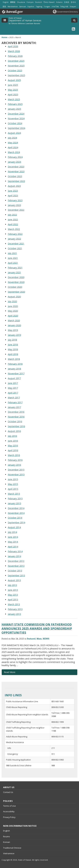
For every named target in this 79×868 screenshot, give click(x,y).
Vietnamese (9, 853)
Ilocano (6, 836)
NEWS (46, 639)
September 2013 (16, 575)
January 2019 (14, 335)
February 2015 (15, 499)
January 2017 (14, 407)
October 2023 (15, 176)
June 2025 (13, 85)
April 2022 (13, 224)
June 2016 (13, 441)
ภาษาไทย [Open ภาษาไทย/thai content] (55, 6)
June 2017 (13, 383)
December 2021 (16, 244)
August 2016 (14, 431)
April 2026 (13, 46)
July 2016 (12, 436)
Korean (7, 842)
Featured (31, 639)
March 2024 (14, 152)
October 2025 (15, 70)
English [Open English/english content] (6, 2)
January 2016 (14, 465)
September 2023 (16, 181)
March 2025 (14, 99)
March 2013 (14, 604)
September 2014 (16, 522)
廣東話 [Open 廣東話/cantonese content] (13, 2)
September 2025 (16, 75)
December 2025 (16, 61)
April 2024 (13, 147)
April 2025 (13, 95)
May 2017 (13, 388)
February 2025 (15, 104)
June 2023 (13, 191)
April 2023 (13, 196)
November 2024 (16, 118)
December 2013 (16, 561)
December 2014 (16, 508)
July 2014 (12, 532)
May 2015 (13, 484)
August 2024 (14, 133)
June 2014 (13, 537)
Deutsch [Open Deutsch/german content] (38, 2)
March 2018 (14, 359)
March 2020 (14, 320)
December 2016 (16, 412)
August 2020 (14, 297)
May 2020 (13, 311)
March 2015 (14, 494)
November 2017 (16, 373)
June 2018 (13, 345)
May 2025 (13, 90)
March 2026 (14, 51)
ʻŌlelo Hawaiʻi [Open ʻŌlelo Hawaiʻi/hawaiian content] (49, 2)
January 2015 (14, 503)
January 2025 (14, 109)
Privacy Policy (9, 817)
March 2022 (14, 229)
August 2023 (14, 186)
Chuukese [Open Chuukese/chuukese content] (21, 2)
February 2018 (15, 364)
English (6, 831)
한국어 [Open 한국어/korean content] (73, 2)
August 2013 (14, 580)
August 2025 (14, 80)
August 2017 (14, 378)
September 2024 (16, 128)
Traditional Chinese (12, 848)
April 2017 (13, 393)
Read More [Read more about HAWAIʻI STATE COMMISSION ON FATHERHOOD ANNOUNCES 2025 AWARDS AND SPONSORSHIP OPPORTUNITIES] (10, 672)
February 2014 (15, 551)
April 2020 (13, 316)
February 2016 (15, 460)
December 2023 (16, 167)
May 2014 (13, 542)
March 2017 (14, 398)
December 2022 (16, 210)
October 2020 (15, 287)
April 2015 (13, 489)
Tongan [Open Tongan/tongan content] (47, 6)
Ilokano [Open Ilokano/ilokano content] (59, 2)
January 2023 (14, 205)
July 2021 (12, 253)
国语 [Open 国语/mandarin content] (4, 6)
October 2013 (15, 571)
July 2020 (12, 301)
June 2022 (13, 219)
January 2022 (14, 239)
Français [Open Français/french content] (30, 2)
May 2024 (13, 143)
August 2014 (14, 527)
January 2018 (14, 369)
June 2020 (13, 306)
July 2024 (12, 138)
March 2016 (14, 455)
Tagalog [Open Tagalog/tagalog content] (39, 6)
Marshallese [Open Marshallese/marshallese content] (13, 6)
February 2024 (15, 157)
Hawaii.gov (12, 12)
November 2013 (16, 566)
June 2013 (13, 590)
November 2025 (16, 66)
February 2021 (15, 268)
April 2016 (13, 450)
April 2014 (13, 547)
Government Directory (67, 12)
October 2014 (15, 518)
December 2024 (16, 114)
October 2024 (15, 123)
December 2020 (16, 277)
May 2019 (13, 330)
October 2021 (15, 248)
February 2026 (15, 56)
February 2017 (15, 402)
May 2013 (13, 595)
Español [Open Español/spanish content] (31, 6)
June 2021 (13, 258)
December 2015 (16, 470)
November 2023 (16, 171)
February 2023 (15, 200)
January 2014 (14, 556)
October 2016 (15, 421)
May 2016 (13, 446)
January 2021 (14, 272)
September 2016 (16, 426)
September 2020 (16, 292)
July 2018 (12, 340)
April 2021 (13, 263)
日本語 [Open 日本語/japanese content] (67, 2)
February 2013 (15, 609)
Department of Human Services (25, 20)
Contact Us (8, 792)
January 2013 (14, 614)
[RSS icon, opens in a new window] (73, 29)
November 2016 (16, 417)
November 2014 (16, 513)
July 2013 (12, 585)
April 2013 (13, 600)
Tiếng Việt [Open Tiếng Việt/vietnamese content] (64, 6)
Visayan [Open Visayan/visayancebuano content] (73, 6)
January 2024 (14, 162)
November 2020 (16, 282)
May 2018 (13, 349)
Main (39, 639)
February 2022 (15, 234)
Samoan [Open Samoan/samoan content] (23, 6)
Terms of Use (9, 806)
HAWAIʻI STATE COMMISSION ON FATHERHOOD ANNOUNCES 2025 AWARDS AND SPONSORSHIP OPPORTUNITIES (37, 628)
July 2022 (12, 215)
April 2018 (13, 354)
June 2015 (13, 479)
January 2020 (14, 325)
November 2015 (16, 474)
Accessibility (9, 811)
